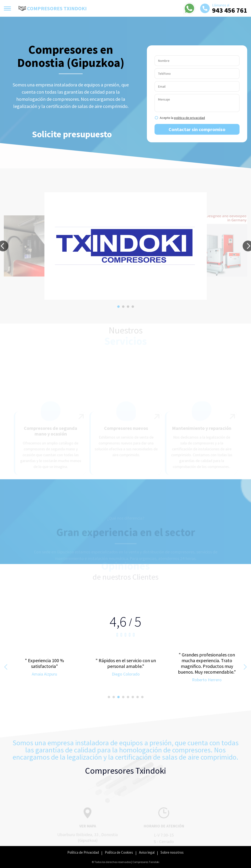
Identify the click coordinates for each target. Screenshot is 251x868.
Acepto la (182, 118)
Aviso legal (147, 852)
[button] (118, 307)
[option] (126, 246)
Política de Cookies (119, 852)
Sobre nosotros (172, 852)
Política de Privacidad (83, 852)
